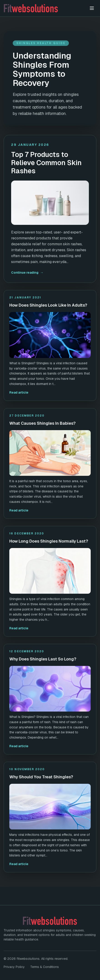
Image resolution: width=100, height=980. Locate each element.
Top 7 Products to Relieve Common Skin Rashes (46, 163)
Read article (19, 392)
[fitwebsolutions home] (45, 8)
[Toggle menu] (92, 8)
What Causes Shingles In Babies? (42, 423)
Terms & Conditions (45, 967)
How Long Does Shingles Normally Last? (49, 541)
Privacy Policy (14, 967)
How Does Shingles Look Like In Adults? (48, 305)
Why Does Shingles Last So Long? (43, 659)
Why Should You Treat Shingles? (41, 777)
